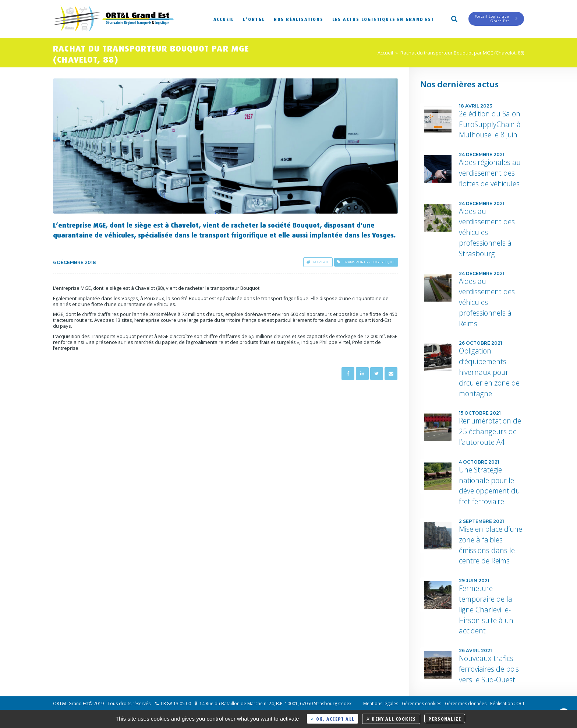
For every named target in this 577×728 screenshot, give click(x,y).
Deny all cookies (391, 718)
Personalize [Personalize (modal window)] (445, 718)
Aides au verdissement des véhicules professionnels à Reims (487, 302)
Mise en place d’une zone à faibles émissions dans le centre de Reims (491, 545)
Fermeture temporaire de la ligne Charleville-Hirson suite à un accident (486, 609)
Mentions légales (381, 704)
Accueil (224, 19)
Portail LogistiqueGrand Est (496, 19)
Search (454, 18)
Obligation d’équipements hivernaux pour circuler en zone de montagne (489, 372)
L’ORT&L (254, 19)
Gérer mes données (466, 704)
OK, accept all (332, 718)
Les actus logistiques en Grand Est (383, 19)
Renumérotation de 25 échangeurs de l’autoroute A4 (490, 431)
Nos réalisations (299, 19)
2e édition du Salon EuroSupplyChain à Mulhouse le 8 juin (490, 124)
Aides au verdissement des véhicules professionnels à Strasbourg (487, 232)
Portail (318, 262)
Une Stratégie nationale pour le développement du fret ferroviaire (489, 486)
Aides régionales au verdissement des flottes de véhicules (490, 173)
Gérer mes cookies (422, 704)
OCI (520, 704)
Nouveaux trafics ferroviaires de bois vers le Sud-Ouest (489, 669)
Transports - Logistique (366, 262)
